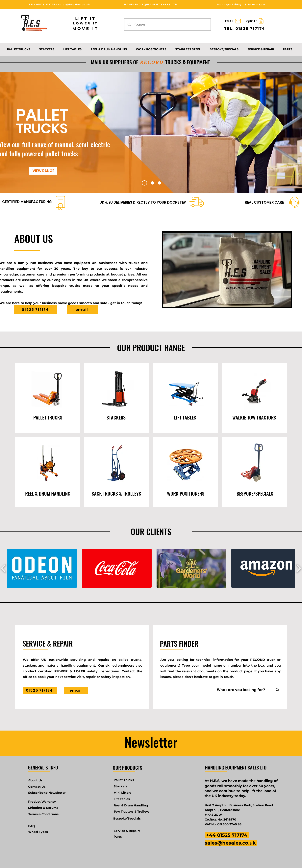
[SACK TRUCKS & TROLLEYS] (116, 493)
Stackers (120, 786)
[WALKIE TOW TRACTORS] (254, 417)
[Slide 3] (159, 183)
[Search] (168, 25)
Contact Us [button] (37, 787)
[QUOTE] (256, 21)
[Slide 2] (152, 183)
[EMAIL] (233, 21)
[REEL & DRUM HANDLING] (48, 493)
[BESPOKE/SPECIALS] (255, 493)
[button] (42, 568)
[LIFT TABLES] (185, 417)
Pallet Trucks (124, 780)
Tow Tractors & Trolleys (132, 811)
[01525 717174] (36, 310)
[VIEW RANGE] (43, 171)
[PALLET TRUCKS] (48, 417)
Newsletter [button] (151, 742)
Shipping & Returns (43, 808)
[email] (82, 310)
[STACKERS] (116, 417)
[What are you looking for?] (242, 690)
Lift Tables (122, 799)
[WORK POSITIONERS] (186, 493)
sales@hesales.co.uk (74, 4)
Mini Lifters (122, 793)
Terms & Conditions (43, 814)
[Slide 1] (144, 183)
